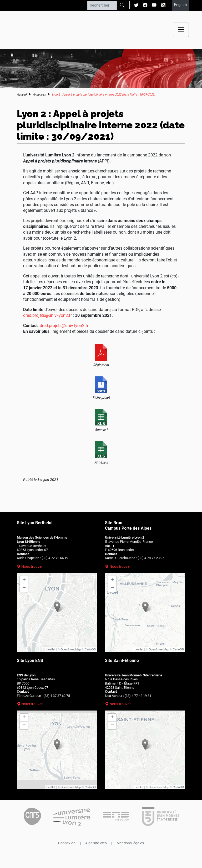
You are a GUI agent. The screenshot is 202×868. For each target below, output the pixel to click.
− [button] (24, 588)
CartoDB (90, 649)
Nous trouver (32, 566)
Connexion (67, 843)
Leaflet (51, 649)
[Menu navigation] (181, 30)
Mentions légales (130, 843)
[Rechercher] (102, 5)
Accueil (22, 94)
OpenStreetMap (71, 649)
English (180, 5)
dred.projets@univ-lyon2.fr (47, 315)
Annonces (39, 94)
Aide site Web (96, 843)
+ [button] (24, 580)
